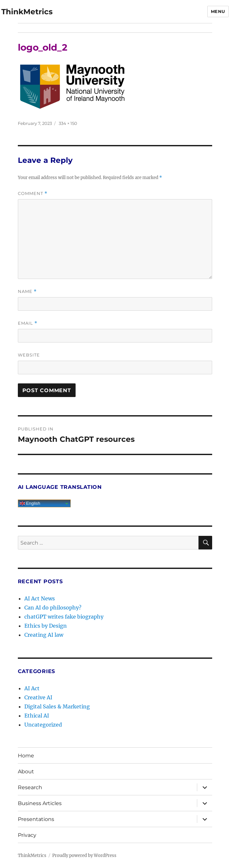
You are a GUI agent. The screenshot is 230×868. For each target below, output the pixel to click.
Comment (33, 193)
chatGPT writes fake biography (64, 617)
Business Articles (40, 803)
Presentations (36, 819)
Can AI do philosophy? (53, 608)
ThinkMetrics (27, 12)
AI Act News (40, 598)
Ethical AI (37, 716)
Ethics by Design (46, 626)
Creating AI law (44, 635)
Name (27, 291)
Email (28, 323)
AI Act (32, 688)
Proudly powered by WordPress (84, 856)
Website (29, 355)
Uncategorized (43, 725)
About (26, 772)
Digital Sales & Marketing (57, 706)
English (30, 503)
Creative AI (38, 697)
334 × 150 (68, 123)
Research (30, 787)
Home (26, 756)
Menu (218, 11)
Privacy (27, 835)
